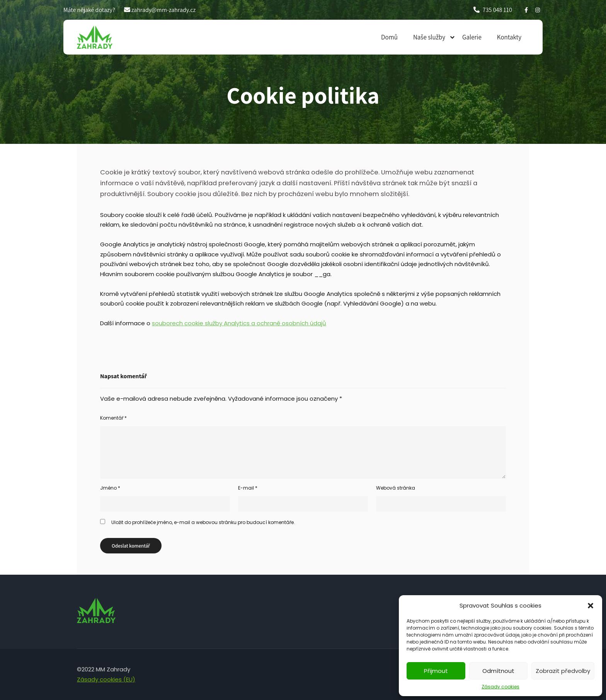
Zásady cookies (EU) (106, 679)
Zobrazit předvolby (563, 671)
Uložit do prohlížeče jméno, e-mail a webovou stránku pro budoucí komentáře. (203, 522)
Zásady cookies (500, 687)
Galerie (472, 37)
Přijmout (436, 671)
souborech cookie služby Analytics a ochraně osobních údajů (239, 323)
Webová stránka (396, 488)
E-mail (248, 488)
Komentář (113, 418)
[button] (591, 606)
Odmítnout (498, 671)
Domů (389, 37)
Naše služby (429, 37)
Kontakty (509, 37)
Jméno (110, 488)
